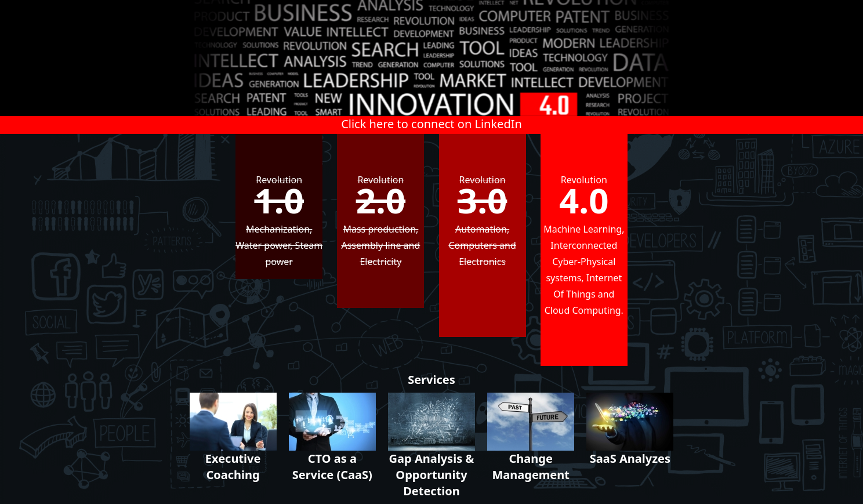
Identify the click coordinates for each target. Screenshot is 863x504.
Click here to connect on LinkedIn (431, 124)
